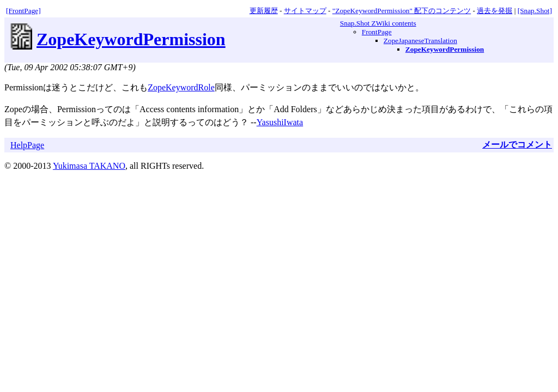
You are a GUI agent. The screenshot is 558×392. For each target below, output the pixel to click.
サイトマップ (305, 11)
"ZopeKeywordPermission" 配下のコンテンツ (402, 11)
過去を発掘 (495, 11)
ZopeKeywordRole (181, 87)
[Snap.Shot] (535, 11)
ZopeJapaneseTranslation (420, 41)
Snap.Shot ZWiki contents (378, 23)
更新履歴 (264, 11)
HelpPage (27, 145)
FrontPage (377, 32)
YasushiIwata (280, 122)
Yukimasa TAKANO (89, 166)
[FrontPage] (23, 11)
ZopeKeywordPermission (131, 39)
